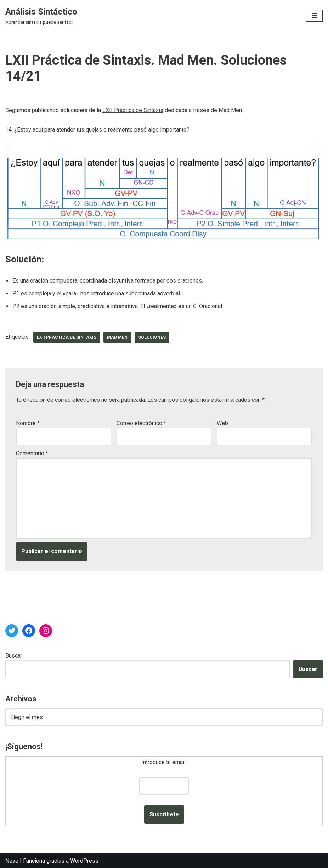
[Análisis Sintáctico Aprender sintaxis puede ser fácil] (41, 16)
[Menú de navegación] (314, 16)
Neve (12, 861)
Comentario (32, 453)
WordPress (84, 861)
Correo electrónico (141, 423)
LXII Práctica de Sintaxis (133, 110)
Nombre (28, 423)
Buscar (14, 656)
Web (222, 423)
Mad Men (117, 337)
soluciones (152, 337)
